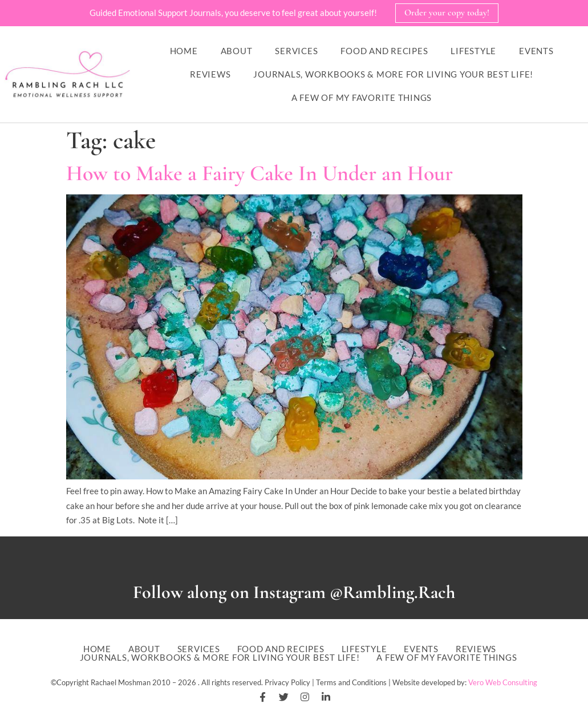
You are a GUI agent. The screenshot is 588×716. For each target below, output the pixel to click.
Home (184, 51)
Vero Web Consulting (503, 682)
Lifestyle (473, 51)
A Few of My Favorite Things (362, 97)
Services (296, 51)
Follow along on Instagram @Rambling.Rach (294, 592)
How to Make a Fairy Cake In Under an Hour (259, 173)
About (237, 51)
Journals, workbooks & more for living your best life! (393, 74)
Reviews (210, 74)
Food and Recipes (384, 51)
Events (536, 51)
